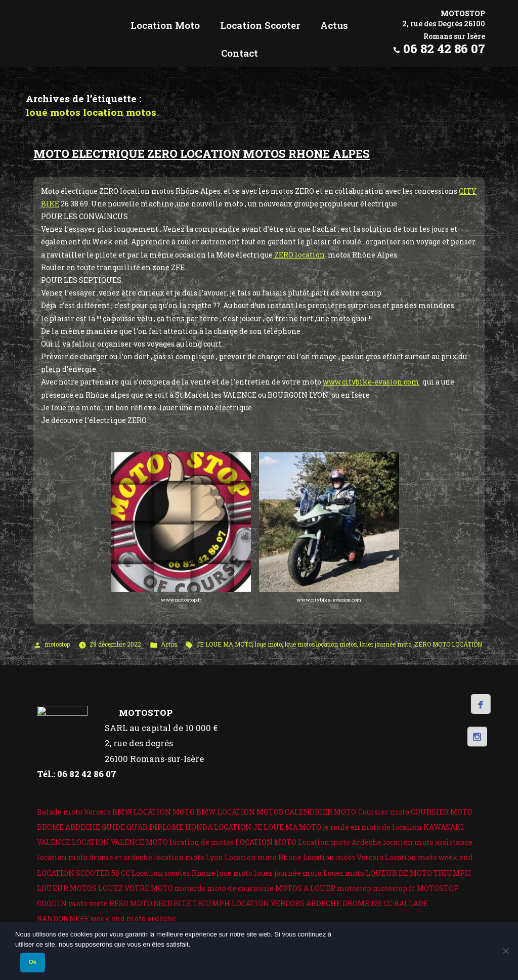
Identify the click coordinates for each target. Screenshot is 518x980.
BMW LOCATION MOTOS (240, 812)
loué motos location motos (321, 644)
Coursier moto (384, 812)
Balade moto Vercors (74, 812)
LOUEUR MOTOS (67, 888)
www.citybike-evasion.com (371, 382)
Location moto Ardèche (340, 842)
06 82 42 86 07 (444, 49)
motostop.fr (394, 888)
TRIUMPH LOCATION (231, 903)
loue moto (268, 644)
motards (190, 888)
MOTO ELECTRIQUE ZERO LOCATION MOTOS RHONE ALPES (202, 154)
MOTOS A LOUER (305, 888)
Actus (169, 644)
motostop (57, 644)
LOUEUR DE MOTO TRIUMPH (418, 873)
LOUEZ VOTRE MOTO (136, 888)
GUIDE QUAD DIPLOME (143, 827)
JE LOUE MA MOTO (224, 644)
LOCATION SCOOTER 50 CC (83, 873)
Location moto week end (429, 857)
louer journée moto (385, 644)
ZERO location (299, 255)
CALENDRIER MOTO (320, 812)
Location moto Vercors (343, 857)
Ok (33, 962)
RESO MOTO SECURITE (150, 903)
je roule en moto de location (372, 827)
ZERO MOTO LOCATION (448, 644)
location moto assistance (428, 842)
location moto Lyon (188, 857)
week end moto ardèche (133, 919)
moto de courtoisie (240, 888)
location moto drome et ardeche (95, 857)
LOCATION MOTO (266, 842)
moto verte (88, 903)
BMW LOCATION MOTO (154, 812)
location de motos (202, 842)
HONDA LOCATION (218, 827)
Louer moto (344, 873)
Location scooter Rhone (173, 873)
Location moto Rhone (263, 857)
